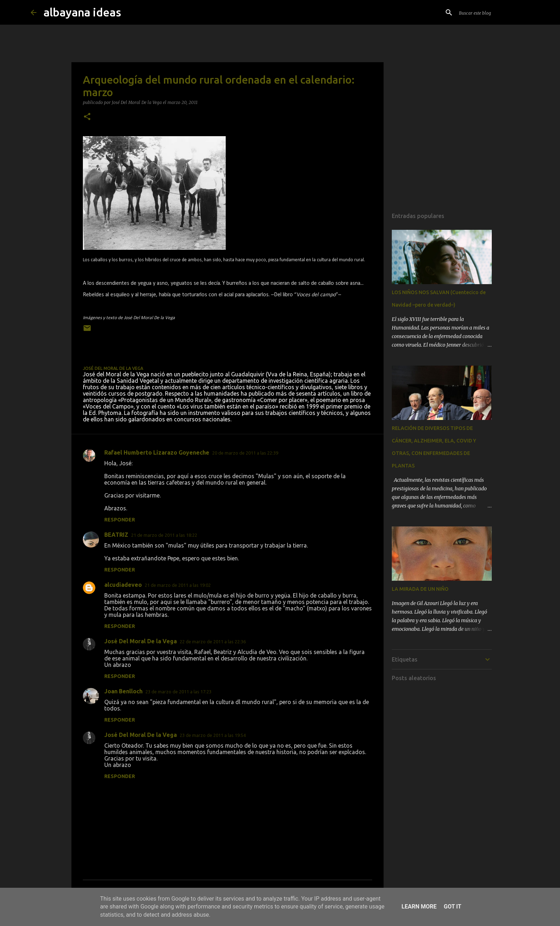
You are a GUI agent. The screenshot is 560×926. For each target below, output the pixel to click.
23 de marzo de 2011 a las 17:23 (178, 692)
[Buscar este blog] (494, 13)
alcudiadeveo (123, 585)
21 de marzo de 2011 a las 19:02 (178, 585)
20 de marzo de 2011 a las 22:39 (245, 453)
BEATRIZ (116, 535)
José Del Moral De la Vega (141, 641)
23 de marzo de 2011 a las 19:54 (213, 735)
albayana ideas (82, 12)
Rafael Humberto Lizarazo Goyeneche (157, 452)
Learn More (419, 907)
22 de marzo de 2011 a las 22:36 (213, 642)
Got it (452, 907)
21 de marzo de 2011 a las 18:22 (164, 535)
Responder (120, 520)
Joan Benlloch (123, 691)
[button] (87, 117)
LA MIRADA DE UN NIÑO (420, 589)
